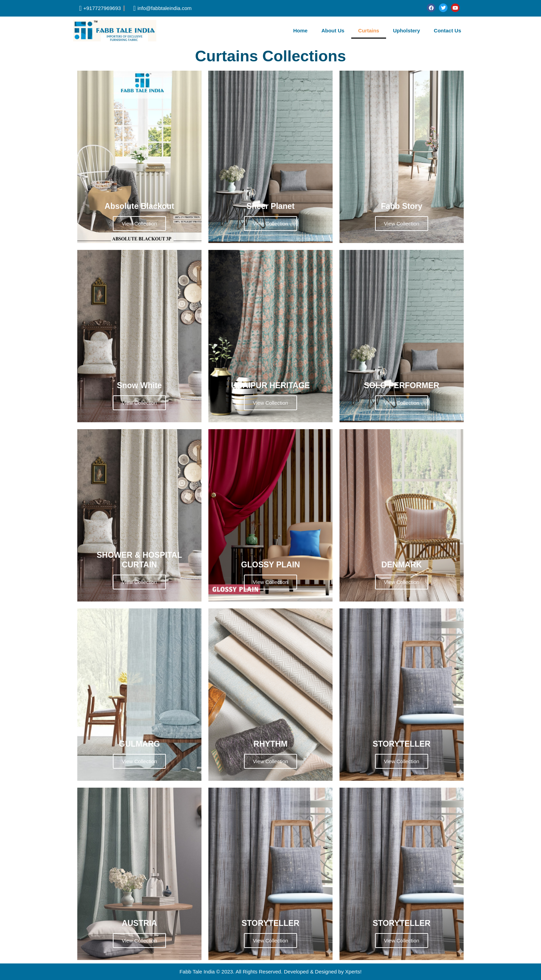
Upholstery (406, 31)
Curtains (369, 31)
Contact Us (447, 31)
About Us (333, 31)
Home (301, 31)
